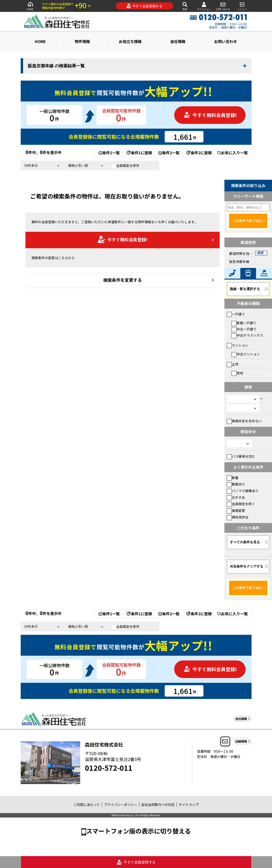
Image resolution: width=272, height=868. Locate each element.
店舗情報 (241, 741)
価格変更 (236, 510)
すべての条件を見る (245, 542)
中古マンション (246, 354)
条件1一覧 (109, 153)
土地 (233, 364)
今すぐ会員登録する (144, 6)
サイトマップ (189, 805)
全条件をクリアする (247, 566)
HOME (30, 6)
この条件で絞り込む (247, 221)
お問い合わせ (223, 6)
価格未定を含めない (244, 421)
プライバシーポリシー (121, 805)
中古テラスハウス (247, 335)
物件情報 (82, 41)
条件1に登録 (139, 153)
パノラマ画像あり (243, 491)
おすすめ (236, 497)
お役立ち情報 (130, 41)
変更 (261, 253)
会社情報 (178, 41)
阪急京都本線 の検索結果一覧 (56, 66)
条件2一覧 (169, 153)
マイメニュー (204, 6)
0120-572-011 (109, 768)
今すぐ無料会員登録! (210, 115)
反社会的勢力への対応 (158, 805)
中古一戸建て (244, 329)
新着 (233, 478)
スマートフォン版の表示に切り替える (138, 831)
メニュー (242, 6)
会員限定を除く (241, 504)
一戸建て (236, 314)
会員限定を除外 (126, 166)
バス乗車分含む (241, 456)
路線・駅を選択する (245, 289)
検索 (185, 6)
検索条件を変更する (123, 280)
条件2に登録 (199, 153)
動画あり (236, 484)
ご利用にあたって (87, 805)
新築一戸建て (244, 323)
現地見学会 (238, 517)
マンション (238, 345)
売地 (237, 373)
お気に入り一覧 (232, 153)
